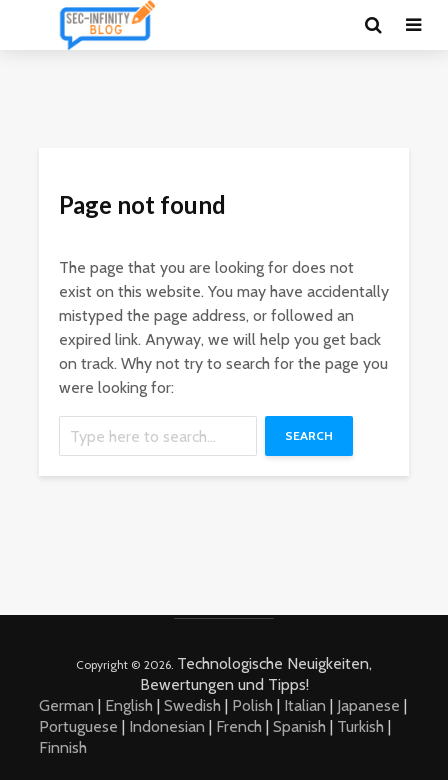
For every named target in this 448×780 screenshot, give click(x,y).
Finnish (63, 747)
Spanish (299, 726)
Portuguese (78, 726)
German (66, 705)
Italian (305, 705)
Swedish (192, 705)
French (239, 726)
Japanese (368, 705)
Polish (252, 705)
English (129, 705)
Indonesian (167, 726)
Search (309, 435)
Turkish (360, 726)
